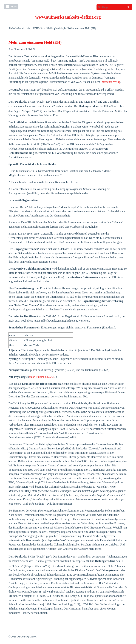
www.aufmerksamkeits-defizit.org (68, 17)
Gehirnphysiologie (57, 28)
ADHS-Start (39, 28)
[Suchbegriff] (114, 7)
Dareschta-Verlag (110, 82)
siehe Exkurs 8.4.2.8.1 (42, 377)
